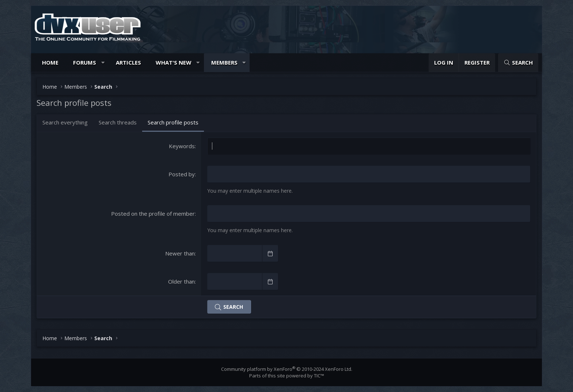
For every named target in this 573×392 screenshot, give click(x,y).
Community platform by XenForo (287, 369)
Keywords (182, 146)
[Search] (518, 63)
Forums (85, 62)
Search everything (65, 122)
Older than (181, 281)
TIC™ (319, 376)
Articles (128, 62)
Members (224, 62)
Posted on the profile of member (153, 214)
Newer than (180, 253)
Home (50, 62)
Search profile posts (173, 122)
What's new (174, 62)
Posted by (182, 174)
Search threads (118, 122)
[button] (103, 63)
